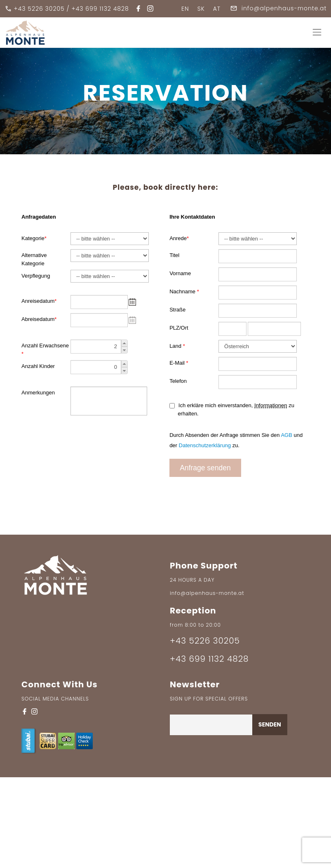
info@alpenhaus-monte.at (278, 8)
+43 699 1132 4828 (100, 9)
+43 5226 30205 (39, 9)
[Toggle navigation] (317, 32)
